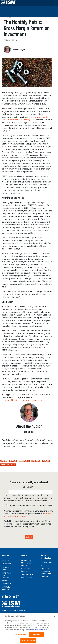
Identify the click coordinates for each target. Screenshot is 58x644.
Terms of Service (20, 516)
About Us (5, 560)
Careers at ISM (8, 584)
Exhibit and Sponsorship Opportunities (46, 571)
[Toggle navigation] (52, 3)
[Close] (54, 616)
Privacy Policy (34, 630)
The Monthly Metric (8, 465)
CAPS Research (27, 574)
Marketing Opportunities (46, 557)
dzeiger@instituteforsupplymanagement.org (24, 400)
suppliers (46, 461)
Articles (4, 461)
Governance (6, 564)
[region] (29, 628)
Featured (13, 461)
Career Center (26, 578)
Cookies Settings (20, 634)
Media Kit (44, 577)
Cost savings (24, 461)
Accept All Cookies (28, 640)
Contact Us (43, 630)
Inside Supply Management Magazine (26, 563)
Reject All (37, 634)
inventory (36, 461)
